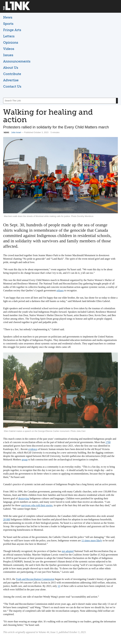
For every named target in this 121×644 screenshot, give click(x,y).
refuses (60, 290)
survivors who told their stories (37, 505)
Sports (8, 24)
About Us (11, 68)
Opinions (11, 42)
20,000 (7, 519)
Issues (8, 55)
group (25, 459)
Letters (9, 36)
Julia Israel (16, 132)
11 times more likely (92, 540)
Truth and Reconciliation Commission (35, 579)
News (8, 17)
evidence (33, 449)
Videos (9, 49)
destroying (24, 498)
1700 (108, 442)
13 (59, 586)
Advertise (11, 80)
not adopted (68, 551)
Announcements (17, 61)
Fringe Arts (12, 30)
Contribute (12, 74)
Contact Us (12, 86)
